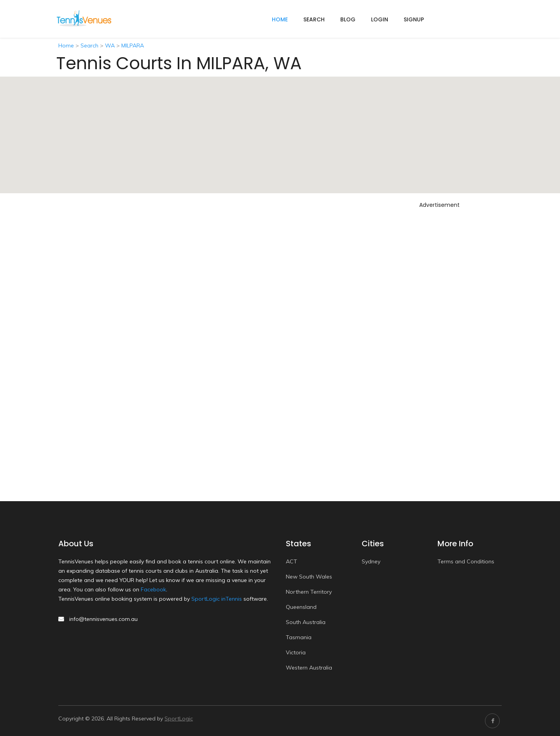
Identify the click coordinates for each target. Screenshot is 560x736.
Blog (348, 19)
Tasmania (299, 637)
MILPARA (133, 45)
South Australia (306, 622)
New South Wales (309, 577)
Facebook (153, 589)
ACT (291, 561)
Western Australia (309, 668)
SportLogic (179, 719)
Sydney (371, 561)
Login (380, 19)
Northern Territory (309, 592)
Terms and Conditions (466, 561)
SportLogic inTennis (217, 599)
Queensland (301, 607)
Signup (414, 19)
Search (314, 19)
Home (66, 45)
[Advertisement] (439, 328)
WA (110, 45)
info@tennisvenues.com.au (103, 619)
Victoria (296, 652)
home (280, 19)
